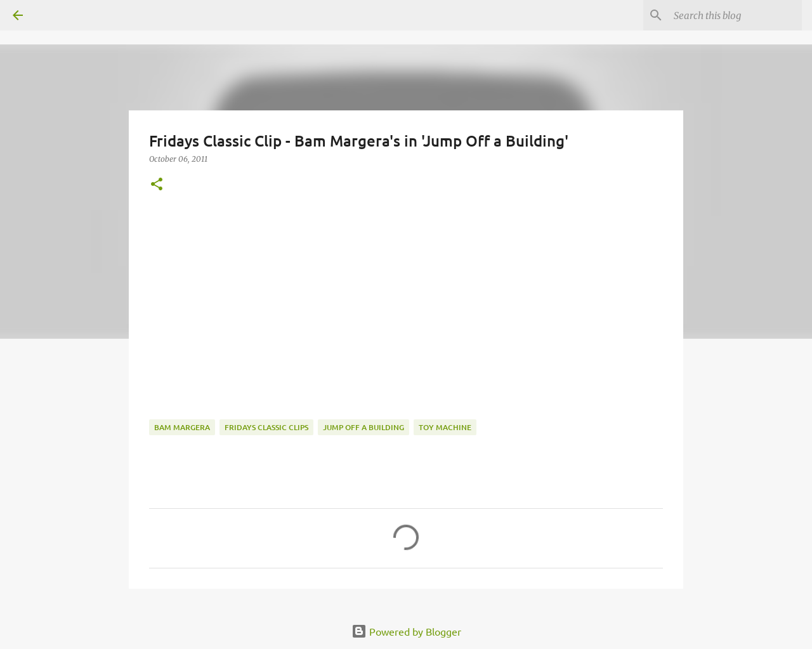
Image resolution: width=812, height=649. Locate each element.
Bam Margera (182, 427)
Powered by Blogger (406, 631)
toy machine (445, 427)
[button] (157, 185)
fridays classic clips (266, 427)
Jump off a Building (363, 427)
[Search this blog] (735, 15)
